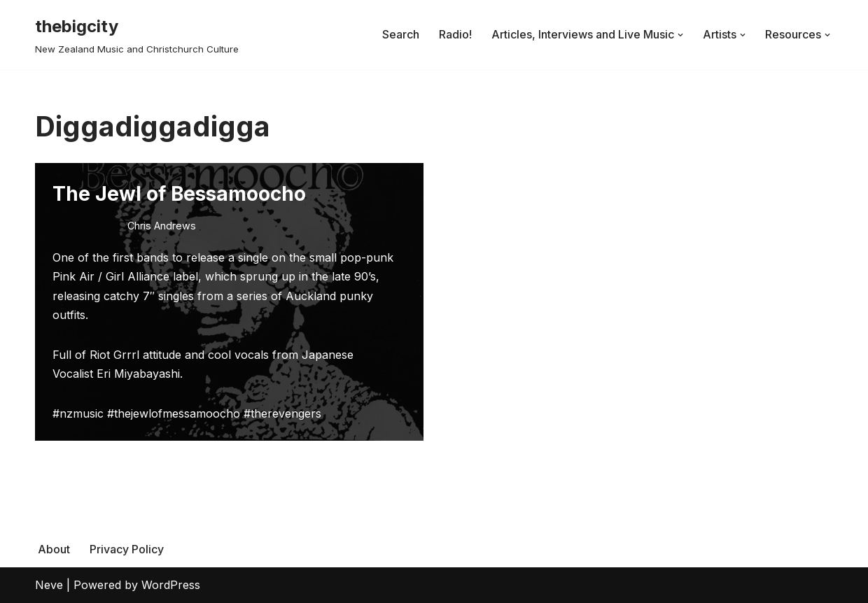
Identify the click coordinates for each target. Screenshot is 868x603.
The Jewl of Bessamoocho (179, 194)
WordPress (171, 585)
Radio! (455, 34)
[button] (680, 35)
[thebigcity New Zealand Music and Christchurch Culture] (137, 35)
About (54, 549)
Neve (49, 585)
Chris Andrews (162, 226)
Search (401, 34)
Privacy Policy (127, 549)
